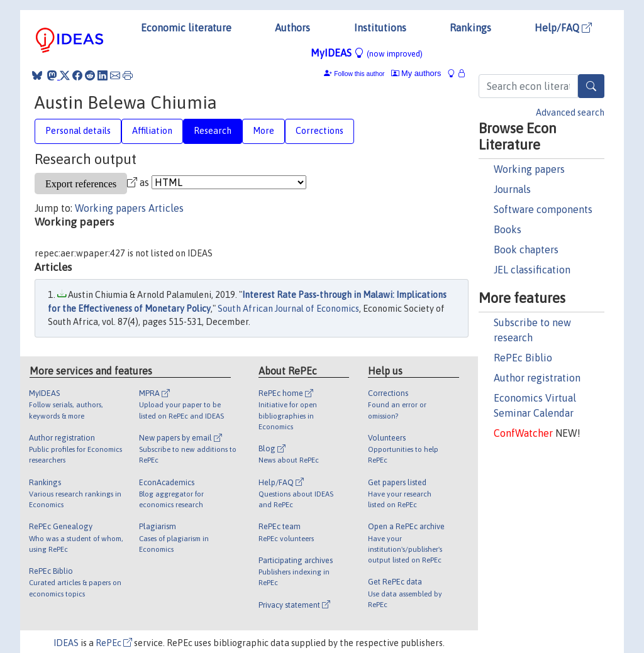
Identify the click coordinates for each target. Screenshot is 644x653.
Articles (166, 208)
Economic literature (186, 28)
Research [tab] (213, 131)
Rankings (470, 28)
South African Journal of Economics (288, 309)
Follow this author (359, 74)
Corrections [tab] (319, 131)
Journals (512, 189)
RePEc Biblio (523, 358)
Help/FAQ (563, 28)
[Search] (591, 86)
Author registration (537, 378)
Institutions (380, 28)
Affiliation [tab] (152, 131)
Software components (543, 209)
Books (508, 229)
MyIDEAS (367, 53)
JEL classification (532, 270)
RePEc (114, 643)
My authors (416, 73)
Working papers (529, 169)
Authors (292, 28)
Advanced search (570, 112)
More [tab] (264, 131)
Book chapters (526, 250)
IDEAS (66, 643)
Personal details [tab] (78, 131)
